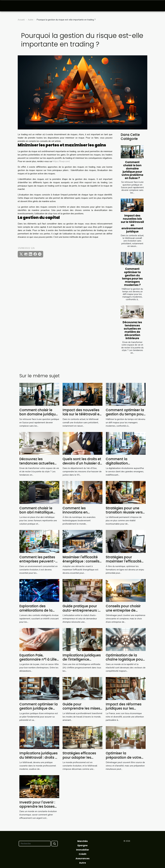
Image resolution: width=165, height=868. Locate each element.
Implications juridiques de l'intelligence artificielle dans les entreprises (82, 662)
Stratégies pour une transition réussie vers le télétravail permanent (124, 514)
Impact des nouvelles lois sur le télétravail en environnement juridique (132, 224)
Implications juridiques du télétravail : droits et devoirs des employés (39, 757)
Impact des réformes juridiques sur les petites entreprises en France (124, 710)
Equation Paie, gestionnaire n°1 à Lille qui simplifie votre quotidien (38, 662)
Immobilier (83, 850)
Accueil (21, 20)
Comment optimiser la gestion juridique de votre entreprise (39, 708)
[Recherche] (35, 844)
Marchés (82, 841)
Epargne (82, 845)
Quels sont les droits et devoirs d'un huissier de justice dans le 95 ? (82, 463)
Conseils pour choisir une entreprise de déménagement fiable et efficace (125, 612)
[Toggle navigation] (9, 6)
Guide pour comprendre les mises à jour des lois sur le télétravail (81, 710)
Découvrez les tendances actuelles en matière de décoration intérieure (132, 330)
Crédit (83, 854)
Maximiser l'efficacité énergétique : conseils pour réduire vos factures (81, 563)
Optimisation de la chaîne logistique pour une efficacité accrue (125, 659)
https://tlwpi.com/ (61, 161)
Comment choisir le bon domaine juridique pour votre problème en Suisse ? (132, 170)
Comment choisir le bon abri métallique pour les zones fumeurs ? (39, 514)
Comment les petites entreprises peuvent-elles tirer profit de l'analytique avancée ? (39, 563)
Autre (31, 20)
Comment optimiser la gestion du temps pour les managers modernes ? (132, 277)
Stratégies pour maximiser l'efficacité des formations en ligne (124, 563)
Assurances (82, 858)
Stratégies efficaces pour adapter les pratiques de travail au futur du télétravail (82, 759)
